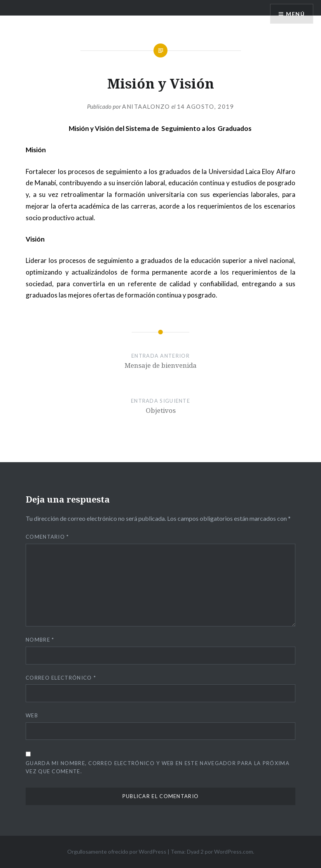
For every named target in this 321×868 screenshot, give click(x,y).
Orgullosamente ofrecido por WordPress (117, 851)
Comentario (47, 537)
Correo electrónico (61, 678)
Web (32, 715)
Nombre (40, 640)
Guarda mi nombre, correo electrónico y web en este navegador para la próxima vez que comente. (158, 767)
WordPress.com (234, 851)
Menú (295, 14)
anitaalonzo (146, 106)
